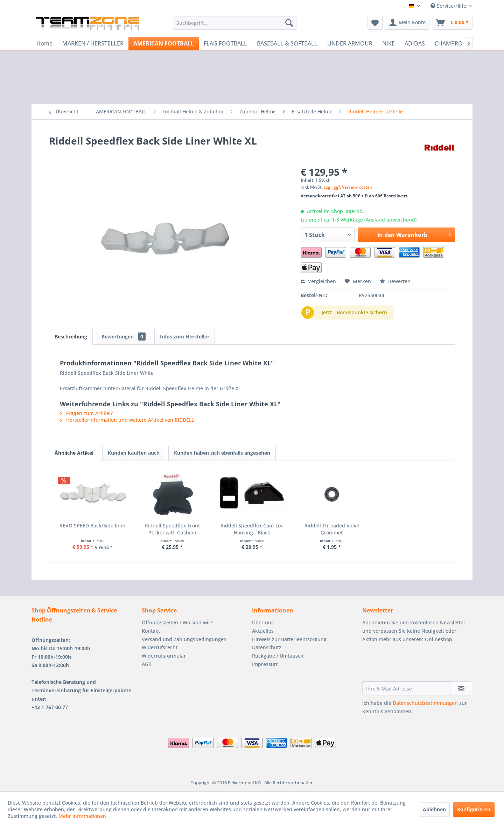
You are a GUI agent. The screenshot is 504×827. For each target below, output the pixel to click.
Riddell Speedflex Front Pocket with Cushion (172, 529)
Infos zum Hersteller (185, 337)
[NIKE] (388, 43)
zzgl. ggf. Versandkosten (348, 187)
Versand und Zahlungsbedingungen (184, 639)
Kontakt (151, 631)
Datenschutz (267, 647)
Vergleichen (318, 281)
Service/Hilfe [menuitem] (449, 6)
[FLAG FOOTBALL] (225, 43)
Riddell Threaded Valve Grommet (332, 529)
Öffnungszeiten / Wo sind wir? (177, 622)
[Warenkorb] (453, 23)
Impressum (265, 664)
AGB (147, 664)
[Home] (44, 43)
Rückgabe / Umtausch (278, 656)
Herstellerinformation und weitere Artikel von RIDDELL (127, 420)
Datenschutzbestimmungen (425, 703)
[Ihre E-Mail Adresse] (406, 688)
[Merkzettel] (375, 23)
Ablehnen (434, 809)
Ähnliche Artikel (74, 453)
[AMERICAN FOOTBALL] (164, 43)
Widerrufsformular (164, 656)
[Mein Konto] (408, 23)
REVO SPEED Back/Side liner (93, 525)
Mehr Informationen (82, 816)
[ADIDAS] (415, 43)
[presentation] (415, 664)
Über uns (263, 622)
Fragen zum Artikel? (86, 413)
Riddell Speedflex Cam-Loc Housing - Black (252, 529)
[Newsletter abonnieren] (461, 688)
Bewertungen (124, 337)
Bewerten (395, 281)
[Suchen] (289, 23)
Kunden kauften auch (134, 453)
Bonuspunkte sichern (362, 312)
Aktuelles (263, 631)
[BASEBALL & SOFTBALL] (287, 43)
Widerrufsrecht (160, 647)
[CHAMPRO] (449, 43)
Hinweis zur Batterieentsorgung (289, 639)
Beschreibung (71, 337)
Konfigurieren (474, 809)
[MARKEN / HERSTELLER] (93, 43)
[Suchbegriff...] (235, 23)
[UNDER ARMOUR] (350, 43)
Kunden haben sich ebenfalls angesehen (222, 453)
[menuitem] (235, 23)
